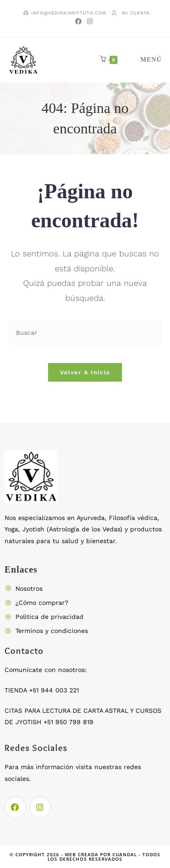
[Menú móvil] (141, 60)
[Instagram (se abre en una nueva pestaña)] (90, 21)
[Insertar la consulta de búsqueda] (85, 333)
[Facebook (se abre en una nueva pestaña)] (80, 21)
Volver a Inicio (85, 372)
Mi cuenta (136, 13)
